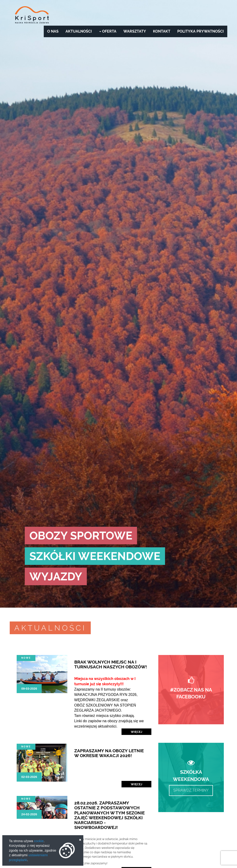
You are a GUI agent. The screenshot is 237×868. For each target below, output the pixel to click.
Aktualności (79, 31)
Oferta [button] (108, 31)
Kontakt (162, 31)
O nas (53, 31)
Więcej (136, 732)
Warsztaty (135, 31)
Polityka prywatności (201, 31)
